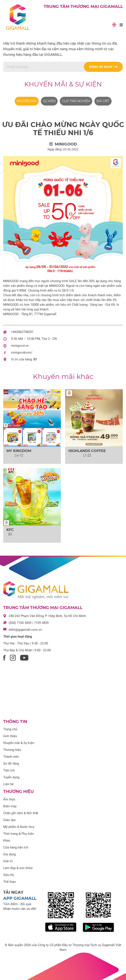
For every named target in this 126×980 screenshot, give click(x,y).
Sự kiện (49, 101)
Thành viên (11, 757)
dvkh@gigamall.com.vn (25, 630)
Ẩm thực (9, 799)
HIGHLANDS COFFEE (87, 451)
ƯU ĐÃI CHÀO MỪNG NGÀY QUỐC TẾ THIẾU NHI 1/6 (63, 129)
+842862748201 (22, 332)
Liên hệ (8, 784)
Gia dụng (9, 854)
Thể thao (10, 882)
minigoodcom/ (22, 352)
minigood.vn (20, 346)
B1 (35, 359)
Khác (7, 841)
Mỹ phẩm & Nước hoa (19, 827)
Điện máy (10, 806)
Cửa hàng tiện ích (16, 847)
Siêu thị (9, 875)
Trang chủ (10, 729)
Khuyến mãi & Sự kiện (63, 84)
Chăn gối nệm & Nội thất (21, 813)
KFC (10, 530)
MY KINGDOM (19, 451)
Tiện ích (9, 770)
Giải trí (8, 861)
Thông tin (15, 722)
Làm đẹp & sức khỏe (18, 868)
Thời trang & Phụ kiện (18, 834)
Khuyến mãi (27, 101)
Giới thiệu (10, 736)
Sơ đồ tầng (11, 764)
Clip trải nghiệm (76, 101)
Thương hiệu (12, 750)
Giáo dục (10, 820)
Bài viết (103, 101)
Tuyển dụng (11, 777)
